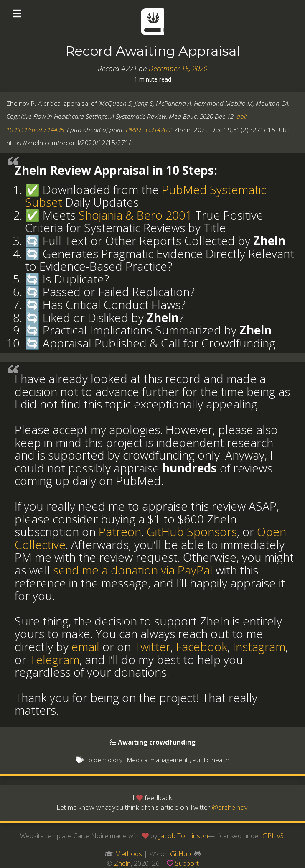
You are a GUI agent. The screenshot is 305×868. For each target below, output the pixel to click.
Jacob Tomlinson (183, 836)
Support (187, 863)
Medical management (158, 760)
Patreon (120, 531)
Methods (128, 854)
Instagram (259, 646)
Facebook (202, 646)
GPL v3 (273, 836)
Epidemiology (104, 760)
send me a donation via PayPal (133, 570)
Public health (211, 760)
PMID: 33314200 (148, 130)
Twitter (152, 646)
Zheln (122, 863)
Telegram (54, 659)
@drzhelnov (230, 807)
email (85, 646)
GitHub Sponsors (192, 531)
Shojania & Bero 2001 (135, 215)
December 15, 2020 (178, 68)
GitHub (180, 854)
